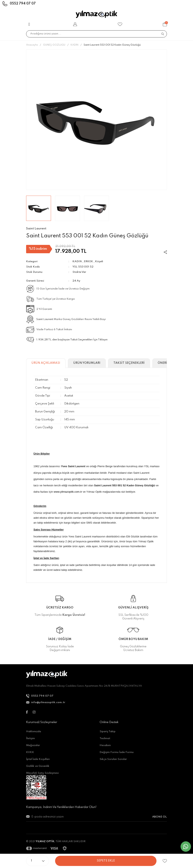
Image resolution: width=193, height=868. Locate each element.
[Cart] (165, 24)
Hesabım (105, 745)
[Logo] (96, 14)
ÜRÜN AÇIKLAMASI (46, 363)
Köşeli (99, 261)
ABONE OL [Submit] (160, 817)
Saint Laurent (45, 319)
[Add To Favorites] (165, 861)
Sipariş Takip (108, 732)
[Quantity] (38, 861)
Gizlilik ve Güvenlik (38, 766)
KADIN (77, 261)
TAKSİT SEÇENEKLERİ (129, 363)
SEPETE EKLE (106, 861)
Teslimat (105, 738)
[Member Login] (75, 24)
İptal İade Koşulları (38, 759)
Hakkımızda (34, 732)
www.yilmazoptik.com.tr (68, 492)
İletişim (31, 738)
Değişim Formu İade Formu (117, 752)
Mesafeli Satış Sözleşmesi (42, 773)
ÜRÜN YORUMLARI (87, 363)
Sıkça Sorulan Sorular (113, 759)
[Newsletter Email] (96, 818)
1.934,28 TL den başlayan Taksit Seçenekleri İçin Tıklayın (72, 340)
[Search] (96, 34)
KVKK (30, 752)
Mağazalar (33, 745)
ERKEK (88, 261)
